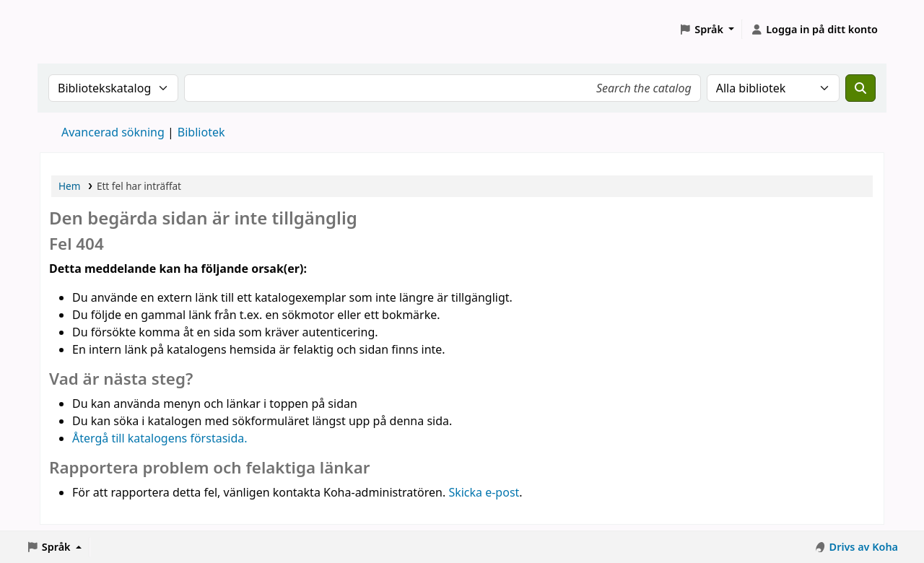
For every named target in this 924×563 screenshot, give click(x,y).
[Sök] (860, 88)
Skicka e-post (484, 492)
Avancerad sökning (113, 132)
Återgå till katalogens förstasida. (160, 438)
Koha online (77, 29)
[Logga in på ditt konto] (814, 30)
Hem (69, 186)
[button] (706, 30)
